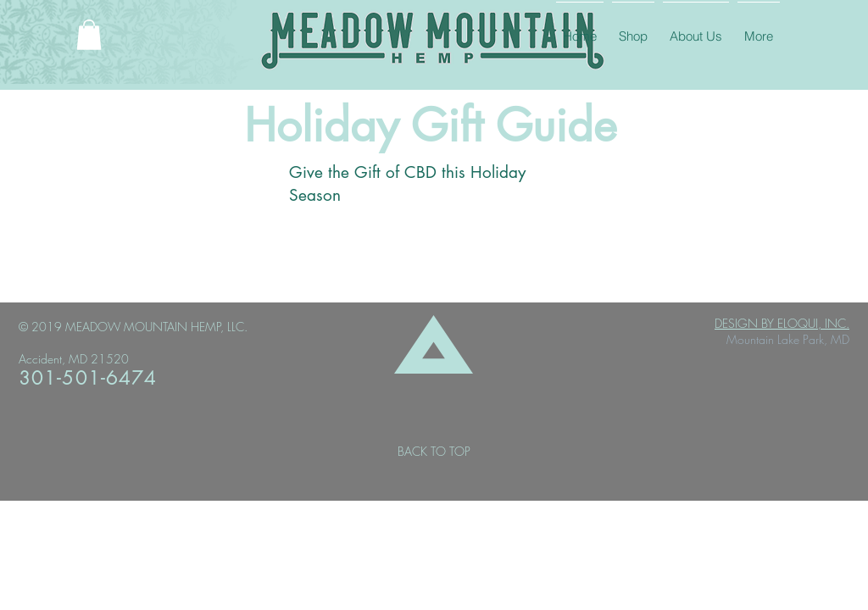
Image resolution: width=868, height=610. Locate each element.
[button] (89, 35)
